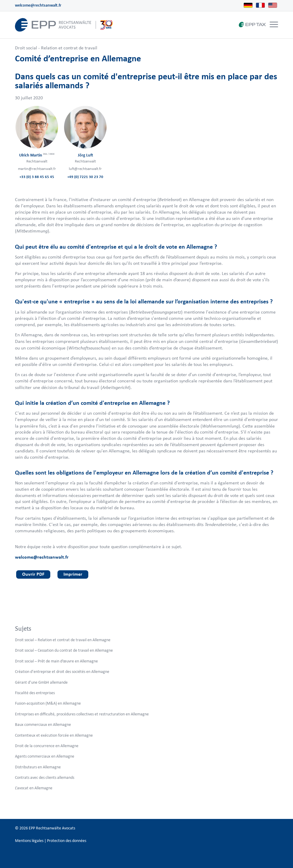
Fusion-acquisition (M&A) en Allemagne (48, 703)
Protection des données (67, 841)
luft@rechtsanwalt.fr (85, 169)
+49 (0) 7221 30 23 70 (85, 177)
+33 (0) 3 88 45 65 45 (37, 177)
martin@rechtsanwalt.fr (37, 169)
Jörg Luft (85, 155)
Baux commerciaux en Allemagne (43, 725)
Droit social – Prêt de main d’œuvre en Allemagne (56, 661)
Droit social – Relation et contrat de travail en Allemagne (63, 640)
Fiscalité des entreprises (35, 693)
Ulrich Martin (37, 155)
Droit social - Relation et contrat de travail (56, 48)
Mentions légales (29, 841)
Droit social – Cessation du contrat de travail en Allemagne (64, 650)
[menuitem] (273, 25)
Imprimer (73, 574)
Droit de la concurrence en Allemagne (47, 746)
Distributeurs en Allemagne (38, 767)
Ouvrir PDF (33, 574)
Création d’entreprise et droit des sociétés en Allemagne (62, 672)
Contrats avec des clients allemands (45, 777)
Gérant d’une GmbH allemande (41, 682)
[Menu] (274, 25)
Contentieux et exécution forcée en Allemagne (54, 735)
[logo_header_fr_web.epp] (64, 25)
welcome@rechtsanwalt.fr (38, 5)
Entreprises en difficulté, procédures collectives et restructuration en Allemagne (82, 714)
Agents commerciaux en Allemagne (45, 756)
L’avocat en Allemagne (34, 788)
